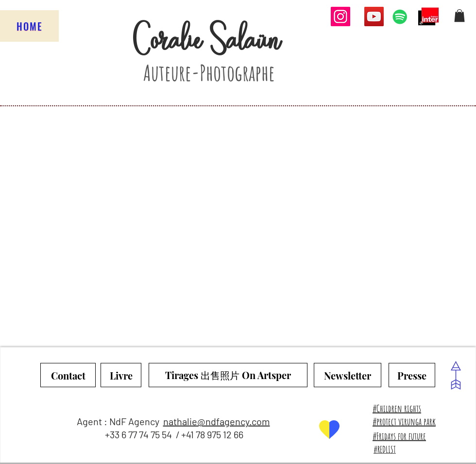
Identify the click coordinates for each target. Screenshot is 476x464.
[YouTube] (374, 17)
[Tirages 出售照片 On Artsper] (228, 375)
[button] (459, 16)
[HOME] (29, 26)
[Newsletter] (348, 375)
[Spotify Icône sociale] (400, 17)
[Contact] (68, 375)
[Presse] (412, 375)
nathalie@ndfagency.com (217, 421)
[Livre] (121, 375)
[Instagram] (340, 17)
